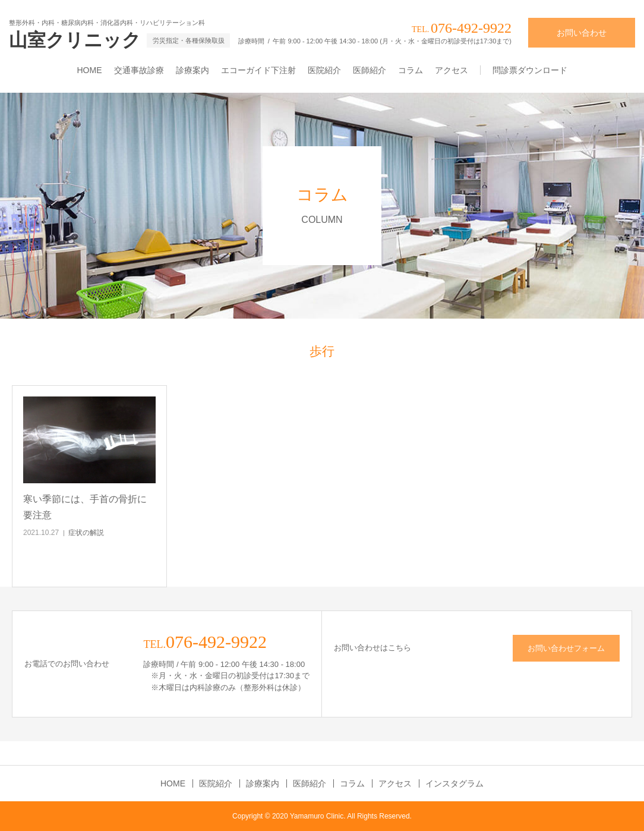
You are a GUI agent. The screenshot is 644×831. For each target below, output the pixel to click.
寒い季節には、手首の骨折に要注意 (85, 507)
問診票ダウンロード (530, 70)
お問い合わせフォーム (566, 648)
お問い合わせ (582, 33)
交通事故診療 (139, 70)
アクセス (452, 70)
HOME (90, 70)
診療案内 (192, 70)
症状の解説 (86, 533)
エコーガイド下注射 (258, 70)
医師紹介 (370, 70)
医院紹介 (324, 70)
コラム (411, 70)
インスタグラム (454, 783)
